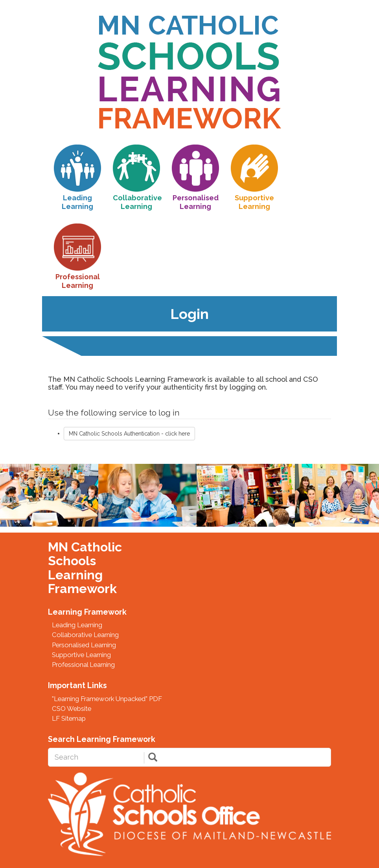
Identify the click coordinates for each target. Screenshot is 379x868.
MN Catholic (85, 547)
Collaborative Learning (85, 635)
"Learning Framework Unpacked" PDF (107, 699)
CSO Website (72, 709)
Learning (75, 575)
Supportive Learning (81, 655)
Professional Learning (83, 665)
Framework (82, 589)
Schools (72, 561)
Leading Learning (77, 625)
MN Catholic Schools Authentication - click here (129, 434)
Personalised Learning (84, 645)
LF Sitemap (69, 718)
